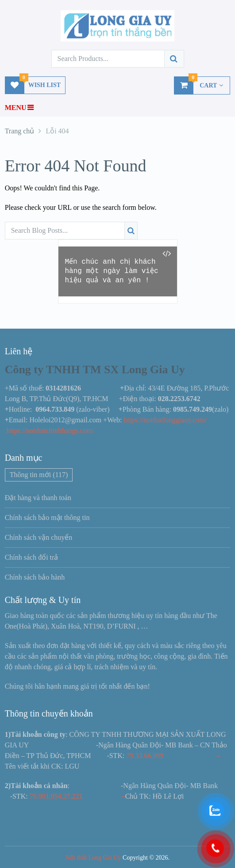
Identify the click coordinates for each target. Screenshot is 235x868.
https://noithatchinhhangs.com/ (50, 430)
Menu (16, 108)
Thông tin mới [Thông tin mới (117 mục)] (39, 475)
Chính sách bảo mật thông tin (47, 517)
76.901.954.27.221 (56, 796)
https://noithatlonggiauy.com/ (166, 420)
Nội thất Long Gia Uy (93, 858)
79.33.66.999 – (173, 756)
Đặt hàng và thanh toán (38, 498)
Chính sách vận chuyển (39, 537)
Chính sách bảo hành (35, 577)
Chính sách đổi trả (32, 557)
